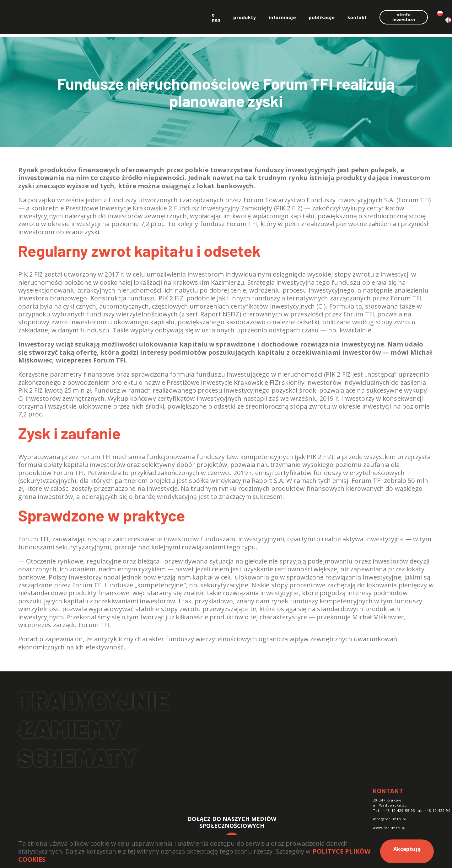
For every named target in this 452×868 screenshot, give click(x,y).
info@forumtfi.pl (390, 819)
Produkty (205, 19)
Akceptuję (407, 849)
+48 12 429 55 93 (399, 810)
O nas (175, 19)
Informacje (243, 19)
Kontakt (318, 19)
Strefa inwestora (372, 18)
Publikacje (282, 19)
